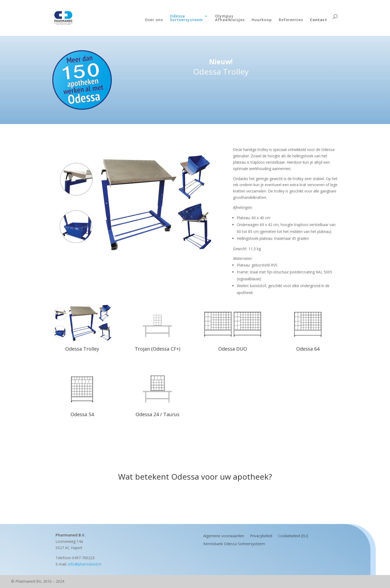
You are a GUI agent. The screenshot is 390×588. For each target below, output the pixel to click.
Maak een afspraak (195, 497)
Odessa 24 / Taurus (157, 414)
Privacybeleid (261, 536)
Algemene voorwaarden (224, 536)
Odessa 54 (82, 414)
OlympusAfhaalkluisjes (230, 18)
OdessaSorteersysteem (186, 18)
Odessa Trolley (82, 349)
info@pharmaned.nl (85, 564)
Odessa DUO (233, 349)
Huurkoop (262, 20)
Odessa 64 (308, 349)
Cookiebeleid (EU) (293, 536)
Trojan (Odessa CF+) (157, 349)
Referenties (291, 20)
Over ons (154, 20)
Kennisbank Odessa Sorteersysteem (234, 543)
